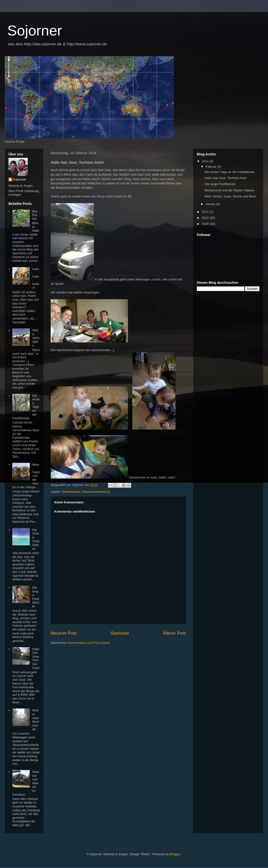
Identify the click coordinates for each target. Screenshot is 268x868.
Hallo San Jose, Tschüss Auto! (36, 658)
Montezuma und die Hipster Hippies (229, 190)
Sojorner (35, 31)
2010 (206, 218)
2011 (206, 212)
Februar (211, 167)
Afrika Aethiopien (36, 338)
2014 (206, 161)
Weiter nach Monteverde (36, 720)
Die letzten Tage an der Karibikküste (230, 172)
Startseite (120, 633)
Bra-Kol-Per (35, 215)
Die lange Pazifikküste (36, 597)
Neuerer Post (64, 633)
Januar (211, 204)
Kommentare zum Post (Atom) (89, 643)
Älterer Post (174, 633)
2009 (206, 224)
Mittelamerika (71, 492)
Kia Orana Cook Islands (36, 539)
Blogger (175, 854)
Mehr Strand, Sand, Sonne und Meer (230, 196)
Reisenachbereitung (96, 492)
